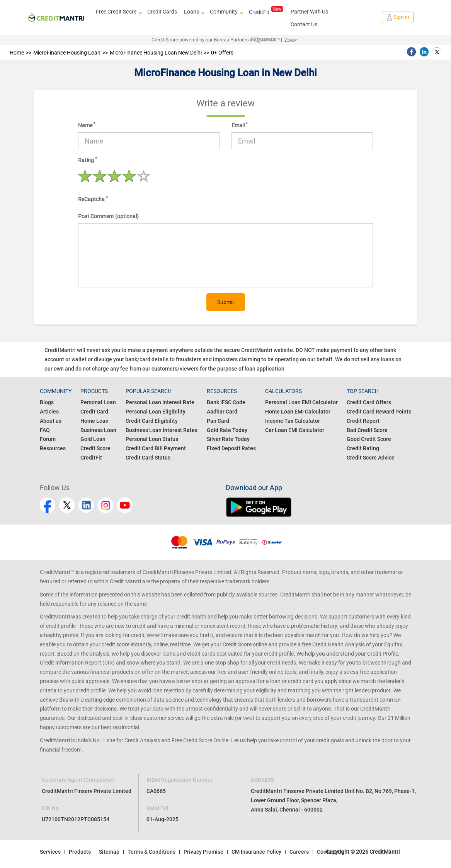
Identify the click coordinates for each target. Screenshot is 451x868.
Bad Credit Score (367, 430)
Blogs (47, 402)
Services (50, 852)
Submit (226, 302)
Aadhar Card (222, 412)
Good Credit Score (369, 439)
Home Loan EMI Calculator (298, 412)
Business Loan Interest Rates (162, 430)
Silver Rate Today (228, 439)
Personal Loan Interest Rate (160, 402)
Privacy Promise (203, 852)
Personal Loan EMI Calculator (301, 402)
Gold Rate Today (227, 430)
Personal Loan (98, 402)
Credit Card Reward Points (379, 412)
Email (240, 125)
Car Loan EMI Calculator (295, 430)
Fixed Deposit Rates (231, 448)
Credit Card (94, 412)
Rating (88, 159)
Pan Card (218, 421)
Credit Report (363, 421)
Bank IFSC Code (226, 402)
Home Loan (94, 421)
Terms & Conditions (151, 852)
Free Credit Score (118, 12)
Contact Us (304, 24)
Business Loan (98, 430)
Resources (53, 448)
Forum (48, 439)
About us (51, 421)
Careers (299, 852)
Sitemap (109, 852)
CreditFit (266, 12)
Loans (193, 12)
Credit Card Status (148, 458)
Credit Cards (162, 12)
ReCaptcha (93, 199)
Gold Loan (93, 439)
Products (80, 852)
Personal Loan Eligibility (156, 412)
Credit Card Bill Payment (156, 448)
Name (87, 125)
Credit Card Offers (369, 402)
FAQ (45, 430)
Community (226, 12)
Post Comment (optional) (108, 216)
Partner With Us (309, 12)
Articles (49, 412)
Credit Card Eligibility (152, 421)
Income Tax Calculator (293, 421)
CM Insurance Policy (256, 852)
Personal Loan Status (152, 439)
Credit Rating (363, 448)
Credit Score (95, 448)
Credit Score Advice (371, 458)
